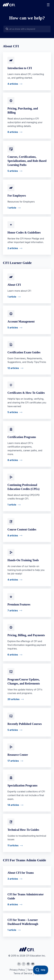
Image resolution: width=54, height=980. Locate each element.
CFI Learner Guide (17, 263)
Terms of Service (23, 973)
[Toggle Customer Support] (41, 970)
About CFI (11, 46)
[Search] (7, 29)
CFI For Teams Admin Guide (24, 860)
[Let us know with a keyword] (27, 29)
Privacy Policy (17, 970)
